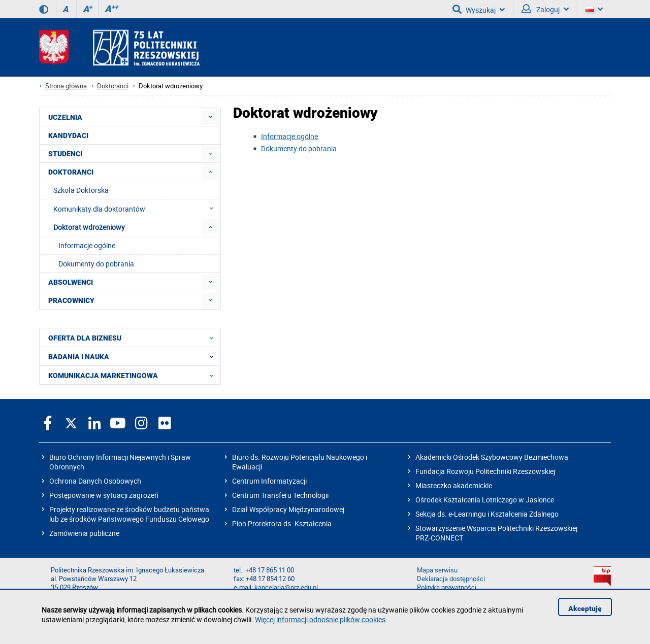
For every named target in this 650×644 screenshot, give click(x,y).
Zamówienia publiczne (84, 533)
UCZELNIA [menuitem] (65, 117)
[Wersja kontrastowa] (44, 9)
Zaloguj (545, 9)
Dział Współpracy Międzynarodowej (288, 509)
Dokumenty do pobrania (299, 148)
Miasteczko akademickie (454, 485)
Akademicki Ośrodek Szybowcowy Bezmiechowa (492, 457)
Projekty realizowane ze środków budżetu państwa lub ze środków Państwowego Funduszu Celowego (129, 514)
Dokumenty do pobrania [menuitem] (96, 264)
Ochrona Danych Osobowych (95, 481)
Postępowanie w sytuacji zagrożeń (104, 495)
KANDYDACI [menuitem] (68, 135)
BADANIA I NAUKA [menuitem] (134, 356)
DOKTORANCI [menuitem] (71, 172)
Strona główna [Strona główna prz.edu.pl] (66, 86)
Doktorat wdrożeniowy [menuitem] (89, 227)
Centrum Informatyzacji (269, 481)
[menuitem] (210, 117)
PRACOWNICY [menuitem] (71, 300)
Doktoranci (113, 86)
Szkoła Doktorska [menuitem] (81, 190)
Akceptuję (585, 608)
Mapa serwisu (437, 570)
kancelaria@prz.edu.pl (286, 587)
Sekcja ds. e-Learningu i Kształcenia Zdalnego (487, 514)
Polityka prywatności (447, 587)
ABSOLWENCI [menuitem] (71, 282)
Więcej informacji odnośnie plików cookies (320, 619)
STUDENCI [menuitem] (65, 154)
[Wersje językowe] (594, 9)
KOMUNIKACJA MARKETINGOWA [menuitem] (134, 375)
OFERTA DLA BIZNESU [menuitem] (134, 337)
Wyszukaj (479, 9)
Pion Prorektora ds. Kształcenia (282, 523)
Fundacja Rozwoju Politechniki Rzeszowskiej (485, 471)
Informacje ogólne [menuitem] (87, 245)
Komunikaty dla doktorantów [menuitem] (136, 209)
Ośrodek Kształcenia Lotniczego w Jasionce (485, 500)
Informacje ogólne (289, 136)
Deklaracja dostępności (451, 579)
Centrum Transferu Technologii (280, 495)
